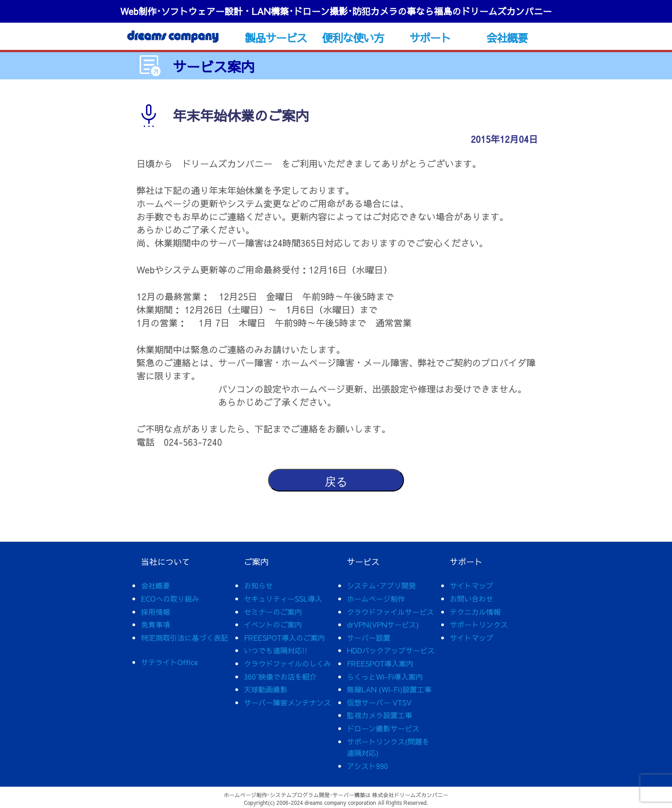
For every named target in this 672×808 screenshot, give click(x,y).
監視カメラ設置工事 (380, 715)
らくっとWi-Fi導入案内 (385, 677)
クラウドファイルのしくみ (287, 663)
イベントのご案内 (273, 624)
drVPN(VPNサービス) (383, 624)
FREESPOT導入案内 (380, 663)
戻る (336, 482)
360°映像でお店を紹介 (280, 677)
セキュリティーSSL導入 (283, 599)
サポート (430, 38)
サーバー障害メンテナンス (287, 702)
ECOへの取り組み (170, 599)
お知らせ (258, 585)
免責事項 (156, 624)
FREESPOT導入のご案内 (285, 638)
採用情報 (156, 612)
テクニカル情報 (475, 612)
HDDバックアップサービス (391, 650)
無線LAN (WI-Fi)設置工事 (389, 689)
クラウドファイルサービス (390, 612)
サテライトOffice (170, 662)
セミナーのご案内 (273, 612)
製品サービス (276, 38)
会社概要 (507, 38)
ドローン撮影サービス (383, 728)
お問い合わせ (472, 599)
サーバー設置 (369, 638)
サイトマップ (472, 585)
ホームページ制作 (376, 599)
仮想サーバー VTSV (379, 702)
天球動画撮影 (266, 689)
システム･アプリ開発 (381, 585)
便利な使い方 (353, 38)
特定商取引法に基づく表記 (185, 638)
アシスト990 (367, 766)
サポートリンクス (479, 624)
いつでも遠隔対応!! (276, 650)
